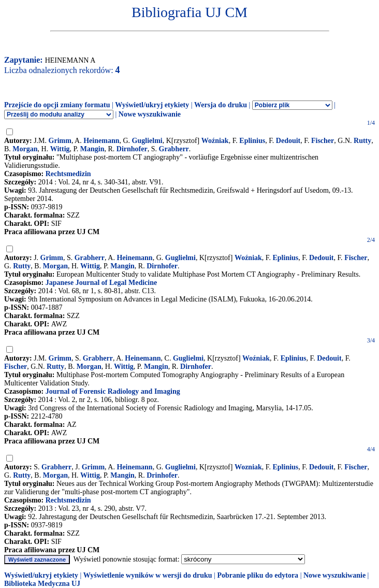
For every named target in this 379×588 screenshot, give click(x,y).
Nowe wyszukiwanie (150, 114)
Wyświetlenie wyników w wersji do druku (148, 575)
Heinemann (101, 141)
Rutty (362, 141)
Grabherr (174, 149)
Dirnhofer (132, 149)
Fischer (323, 141)
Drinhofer (162, 475)
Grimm (60, 141)
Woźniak (215, 141)
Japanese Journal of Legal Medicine (101, 283)
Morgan (25, 149)
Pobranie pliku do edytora (258, 575)
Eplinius (252, 141)
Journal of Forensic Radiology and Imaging (113, 391)
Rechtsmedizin (68, 174)
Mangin (92, 149)
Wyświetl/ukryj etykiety (152, 105)
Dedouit (288, 141)
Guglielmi (147, 141)
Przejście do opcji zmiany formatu (57, 105)
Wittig (60, 149)
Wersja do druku (221, 105)
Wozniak (248, 467)
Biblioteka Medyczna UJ (42, 584)
